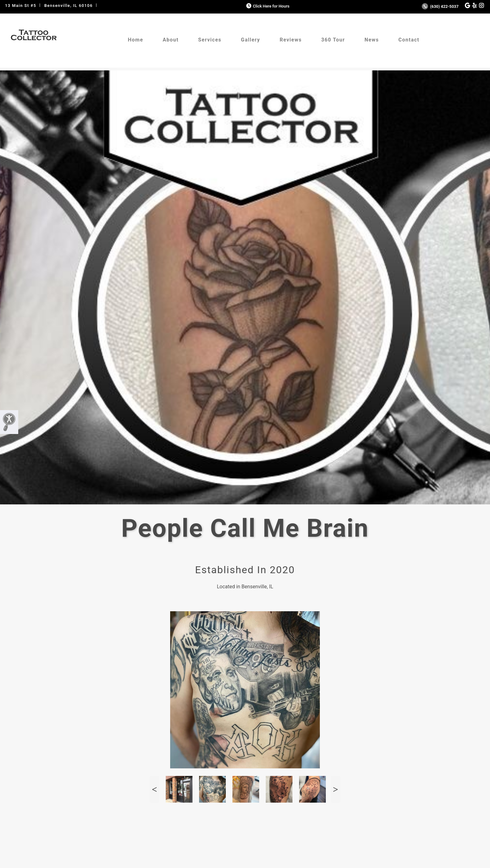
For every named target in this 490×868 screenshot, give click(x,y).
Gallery (251, 40)
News (372, 40)
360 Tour (333, 40)
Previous (154, 789)
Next (336, 789)
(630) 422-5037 (440, 6)
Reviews (291, 40)
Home (135, 40)
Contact (409, 40)
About (171, 40)
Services (210, 40)
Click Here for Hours (267, 6)
